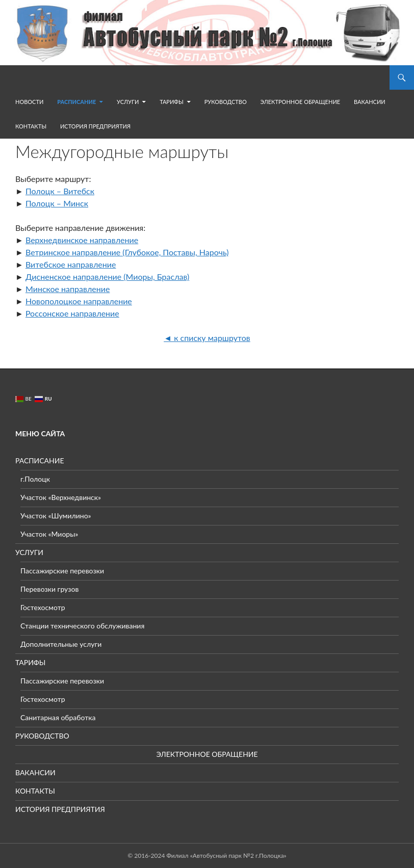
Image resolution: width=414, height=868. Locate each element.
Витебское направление (71, 264)
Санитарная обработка (58, 717)
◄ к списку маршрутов (207, 338)
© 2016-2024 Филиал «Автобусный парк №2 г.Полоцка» (207, 856)
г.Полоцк (35, 479)
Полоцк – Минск (57, 203)
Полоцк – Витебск (60, 191)
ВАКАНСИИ (370, 102)
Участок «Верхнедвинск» (61, 497)
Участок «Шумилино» (56, 516)
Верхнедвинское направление (82, 240)
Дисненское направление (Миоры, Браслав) (107, 277)
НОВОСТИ (29, 102)
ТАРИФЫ (172, 102)
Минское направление (68, 289)
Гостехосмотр (43, 607)
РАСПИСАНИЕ (76, 102)
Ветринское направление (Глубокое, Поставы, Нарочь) (127, 252)
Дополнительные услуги (61, 644)
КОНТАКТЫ (31, 126)
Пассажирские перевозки (62, 571)
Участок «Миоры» (49, 534)
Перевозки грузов (49, 589)
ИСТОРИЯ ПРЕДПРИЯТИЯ (95, 126)
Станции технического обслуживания (82, 626)
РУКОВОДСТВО (226, 102)
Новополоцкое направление (79, 301)
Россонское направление (72, 313)
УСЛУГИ (128, 102)
